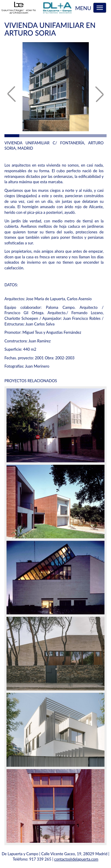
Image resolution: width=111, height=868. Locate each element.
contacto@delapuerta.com (76, 859)
